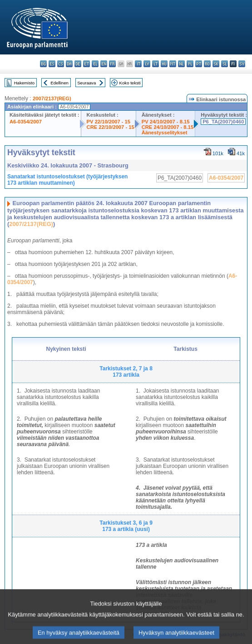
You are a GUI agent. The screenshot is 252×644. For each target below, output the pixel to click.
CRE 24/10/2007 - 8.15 (168, 127)
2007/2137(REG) (52, 98)
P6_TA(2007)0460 (223, 122)
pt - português (199, 64)
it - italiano (138, 64)
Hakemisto (24, 83)
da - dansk (69, 64)
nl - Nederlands (181, 64)
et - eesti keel (86, 64)
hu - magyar (164, 64)
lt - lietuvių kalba (156, 64)
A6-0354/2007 (26, 122)
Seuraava (86, 83)
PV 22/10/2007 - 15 (109, 122)
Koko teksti (130, 83)
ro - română (207, 64)
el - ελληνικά (95, 64)
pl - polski (190, 64)
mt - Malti (173, 64)
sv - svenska (242, 64)
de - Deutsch (78, 64)
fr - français (112, 64)
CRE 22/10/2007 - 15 (111, 127)
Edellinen (59, 83)
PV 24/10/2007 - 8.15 (166, 122)
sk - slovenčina (216, 64)
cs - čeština (61, 64)
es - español (52, 64)
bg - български (43, 64)
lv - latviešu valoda (147, 64)
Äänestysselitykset (165, 133)
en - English (104, 64)
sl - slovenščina (225, 64)
